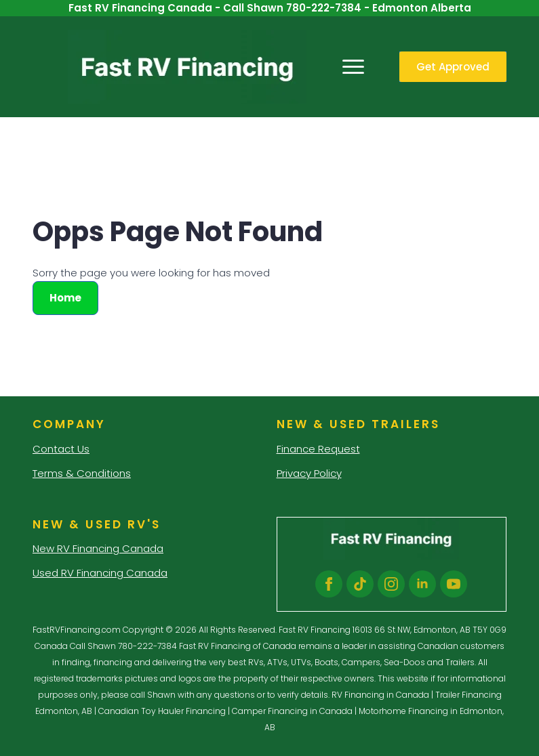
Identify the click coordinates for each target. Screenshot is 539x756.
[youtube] (454, 584)
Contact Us (61, 449)
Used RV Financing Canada (100, 573)
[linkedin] (422, 584)
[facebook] (329, 584)
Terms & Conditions (82, 473)
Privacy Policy (309, 473)
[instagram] (391, 584)
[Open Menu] (353, 67)
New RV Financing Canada (98, 548)
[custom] (360, 584)
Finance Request (318, 449)
